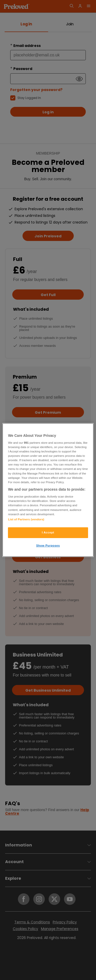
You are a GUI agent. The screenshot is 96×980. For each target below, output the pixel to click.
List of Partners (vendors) (26, 519)
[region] (48, 490)
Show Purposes (48, 545)
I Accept (48, 532)
